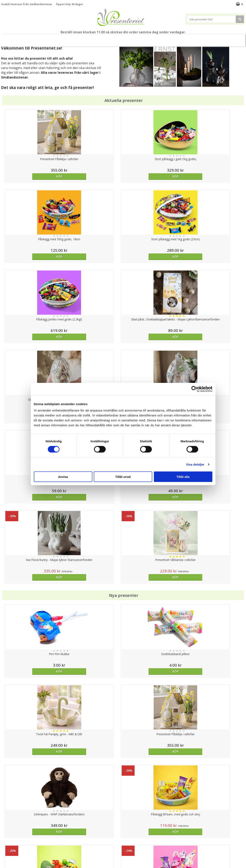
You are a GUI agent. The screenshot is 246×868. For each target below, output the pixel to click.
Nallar (5, 855)
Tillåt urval (123, 477)
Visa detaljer (195, 464)
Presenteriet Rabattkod (17, 848)
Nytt (36, 39)
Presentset (81, 39)
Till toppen (123, 809)
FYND (208, 39)
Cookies (6, 824)
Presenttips (106, 39)
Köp (31, 176)
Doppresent (9, 861)
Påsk (61, 39)
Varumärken (9, 830)
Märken (192, 39)
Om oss (6, 842)
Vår (47, 39)
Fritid (158, 39)
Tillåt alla (183, 477)
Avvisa (63, 477)
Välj (153, 685)
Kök (142, 39)
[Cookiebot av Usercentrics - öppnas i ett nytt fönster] (194, 389)
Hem (127, 39)
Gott (174, 39)
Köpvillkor (8, 836)
